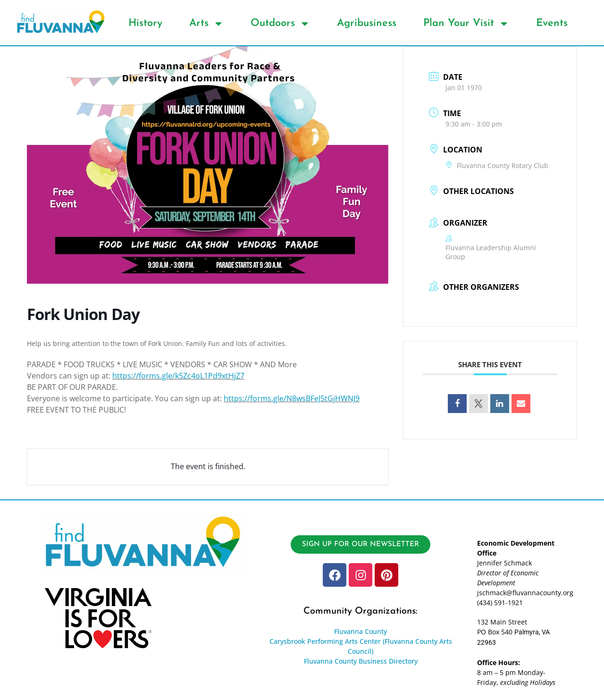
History (145, 23)
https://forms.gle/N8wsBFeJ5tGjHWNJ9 (292, 398)
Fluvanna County (361, 631)
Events (552, 23)
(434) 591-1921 (500, 603)
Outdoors (280, 24)
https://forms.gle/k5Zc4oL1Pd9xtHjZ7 (178, 376)
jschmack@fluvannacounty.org (525, 593)
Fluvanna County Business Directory (361, 661)
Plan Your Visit (466, 24)
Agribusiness (367, 23)
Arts (206, 24)
